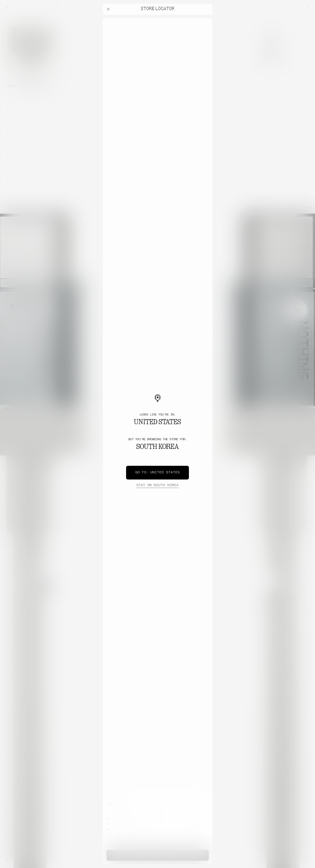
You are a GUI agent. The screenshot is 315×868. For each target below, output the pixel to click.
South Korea (157, 485)
